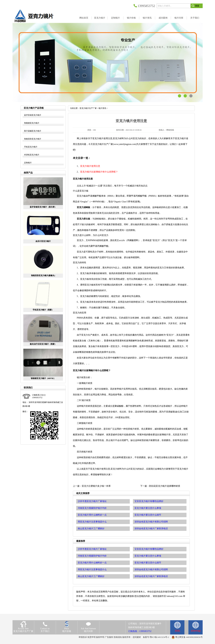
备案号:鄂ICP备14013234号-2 (156, 637)
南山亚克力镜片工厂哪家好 (91, 576)
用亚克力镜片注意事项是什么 (92, 569)
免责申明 (91, 637)
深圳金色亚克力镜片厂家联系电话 (151, 576)
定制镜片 (28, 163)
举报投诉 (83, 637)
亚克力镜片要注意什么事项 (148, 556)
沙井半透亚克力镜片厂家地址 (92, 549)
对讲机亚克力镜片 (32, 155)
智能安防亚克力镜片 (33, 139)
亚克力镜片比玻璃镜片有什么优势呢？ (99, 172)
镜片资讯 (102, 108)
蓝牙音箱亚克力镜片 (33, 115)
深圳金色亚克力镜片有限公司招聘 (151, 569)
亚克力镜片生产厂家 (88, 108)
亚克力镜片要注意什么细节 (148, 563)
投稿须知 (118, 637)
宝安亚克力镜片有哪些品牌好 (149, 549)
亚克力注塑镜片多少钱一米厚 (96, 486)
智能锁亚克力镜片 (32, 123)
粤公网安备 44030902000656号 (189, 637)
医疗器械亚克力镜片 (33, 131)
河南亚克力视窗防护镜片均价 (92, 556)
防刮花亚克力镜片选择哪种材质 (165, 486)
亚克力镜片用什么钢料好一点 (92, 563)
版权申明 (100, 637)
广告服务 (109, 637)
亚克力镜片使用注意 (90, 166)
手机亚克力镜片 (31, 147)
